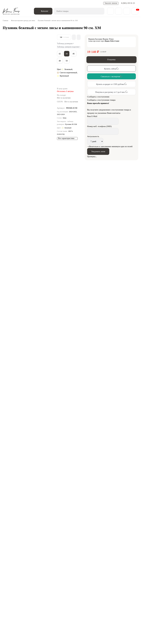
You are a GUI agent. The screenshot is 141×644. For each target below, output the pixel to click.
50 (67, 63)
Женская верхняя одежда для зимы (26, 21)
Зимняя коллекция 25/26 (22, 587)
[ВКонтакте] (9, 575)
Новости (49, 3)
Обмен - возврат (36, 3)
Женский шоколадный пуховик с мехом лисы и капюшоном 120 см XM (125, 540)
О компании (13, 601)
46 (75, 56)
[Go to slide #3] (8, 69)
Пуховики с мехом (100, 369)
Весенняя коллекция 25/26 (56, 587)
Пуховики (19, 369)
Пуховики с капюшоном (80, 369)
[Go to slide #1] (8, 41)
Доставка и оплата (19, 3)
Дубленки (81, 587)
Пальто (95, 587)
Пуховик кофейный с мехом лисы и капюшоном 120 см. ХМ (78, 542)
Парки (122, 587)
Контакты (84, 601)
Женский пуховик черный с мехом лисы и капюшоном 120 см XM (125, 514)
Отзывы (97, 601)
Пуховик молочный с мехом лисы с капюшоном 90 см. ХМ (30, 514)
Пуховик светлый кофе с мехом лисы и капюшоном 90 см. (78, 514)
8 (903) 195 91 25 (128, 3)
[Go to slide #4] (8, 83)
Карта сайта (111, 601)
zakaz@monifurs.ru (122, 608)
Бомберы (109, 587)
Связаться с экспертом (23, 485)
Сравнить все (60, 498)
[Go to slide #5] (8, 98)
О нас (5, 3)
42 (60, 56)
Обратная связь (33, 575)
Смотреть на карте (16, 628)
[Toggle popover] (131, 636)
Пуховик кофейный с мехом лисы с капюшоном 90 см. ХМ (30, 542)
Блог (26, 601)
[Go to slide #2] (8, 55)
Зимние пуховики (60, 369)
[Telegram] (17, 575)
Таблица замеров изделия (69, 48)
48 (60, 63)
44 (67, 56)
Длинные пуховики (33, 369)
